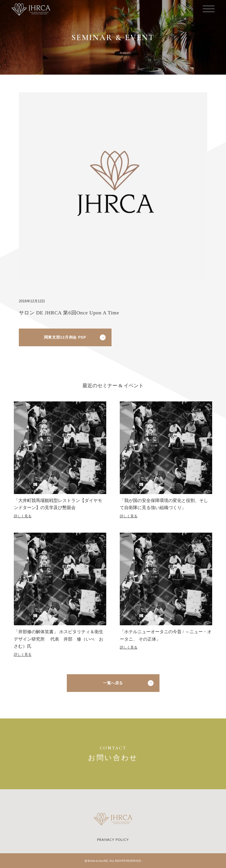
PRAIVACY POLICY (113, 840)
